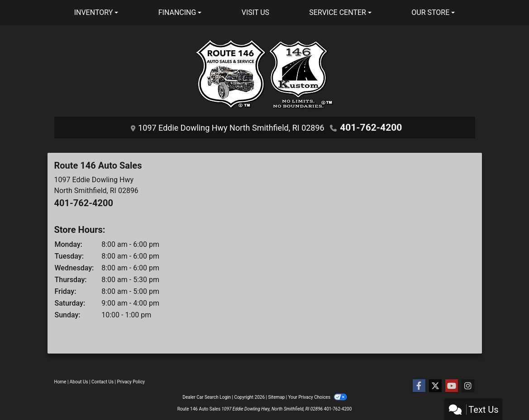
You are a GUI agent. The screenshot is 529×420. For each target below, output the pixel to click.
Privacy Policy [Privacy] (131, 382)
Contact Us (102, 382)
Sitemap (276, 397)
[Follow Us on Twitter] (435, 386)
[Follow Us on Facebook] (419, 386)
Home (60, 382)
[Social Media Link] (468, 386)
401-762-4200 (371, 127)
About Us (79, 382)
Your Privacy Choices (317, 397)
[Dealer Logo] (265, 78)
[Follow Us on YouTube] (452, 386)
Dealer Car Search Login (207, 397)
